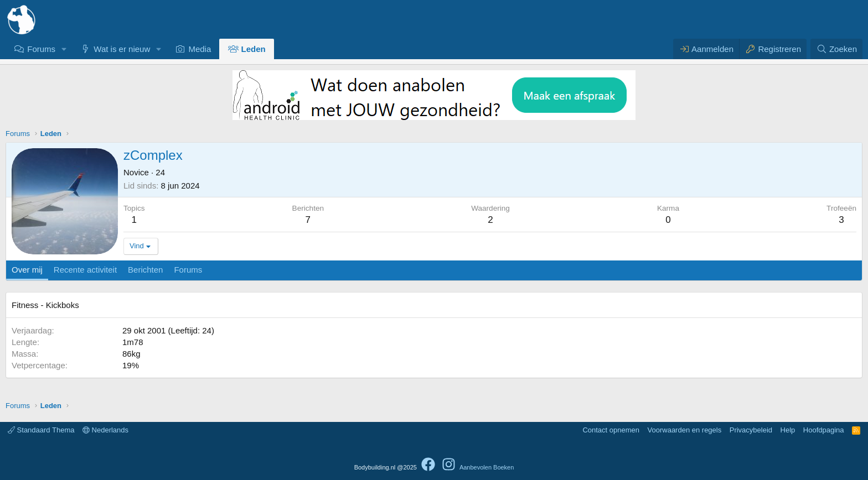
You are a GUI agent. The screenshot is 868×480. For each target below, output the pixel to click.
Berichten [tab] (145, 270)
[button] (64, 49)
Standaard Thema (41, 430)
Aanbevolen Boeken (487, 467)
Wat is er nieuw (122, 49)
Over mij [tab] (27, 270)
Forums (41, 49)
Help (788, 430)
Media (200, 49)
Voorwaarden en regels (685, 430)
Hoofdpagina (824, 430)
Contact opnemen (611, 430)
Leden (254, 49)
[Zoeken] (836, 49)
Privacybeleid (751, 430)
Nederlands (105, 430)
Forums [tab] (188, 270)
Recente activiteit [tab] (85, 270)
